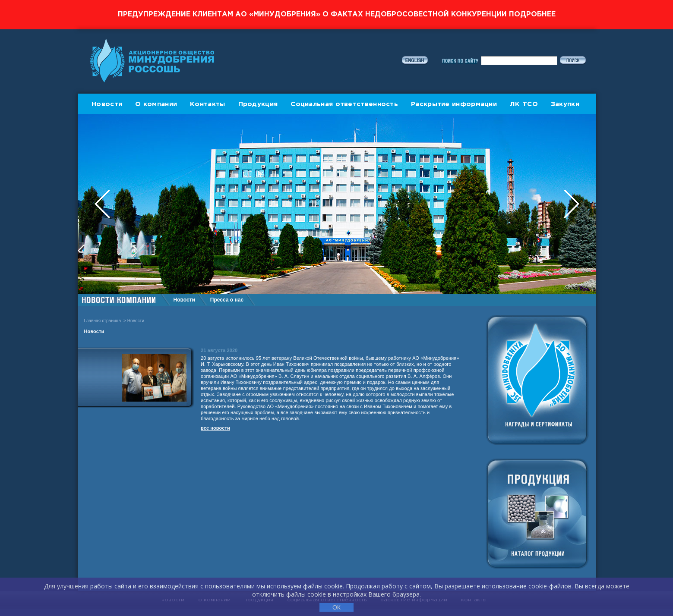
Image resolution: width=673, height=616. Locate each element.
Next (572, 204)
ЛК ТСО (524, 104)
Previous (103, 204)
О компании (156, 104)
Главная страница (103, 321)
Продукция (258, 104)
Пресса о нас (227, 300)
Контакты (207, 104)
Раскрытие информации (454, 104)
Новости (107, 104)
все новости (215, 428)
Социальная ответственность (344, 104)
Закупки (565, 104)
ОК (336, 607)
